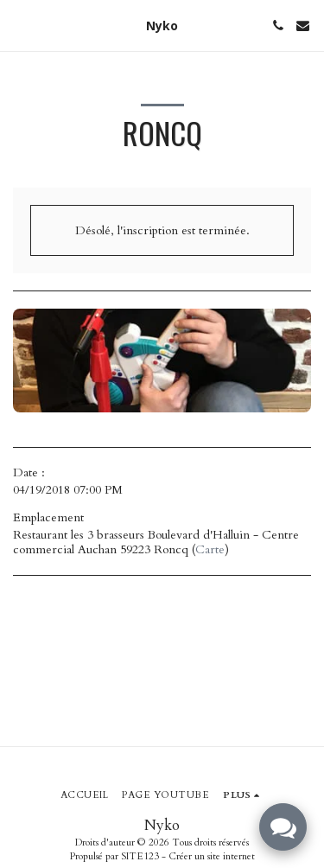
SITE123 (140, 856)
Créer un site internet (212, 856)
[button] (19, 25)
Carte (210, 549)
